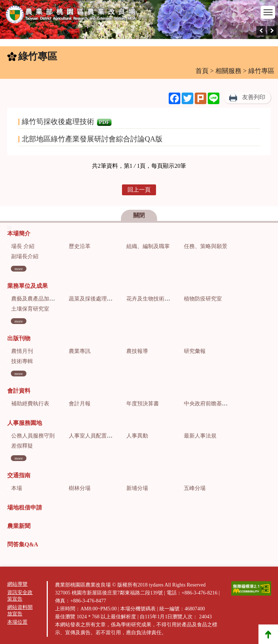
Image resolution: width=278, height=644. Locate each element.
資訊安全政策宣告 (20, 596)
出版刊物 (19, 338)
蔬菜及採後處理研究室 (96, 299)
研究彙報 (195, 351)
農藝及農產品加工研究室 (41, 299)
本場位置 (17, 622)
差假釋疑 (22, 446)
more (19, 269)
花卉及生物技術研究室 (153, 299)
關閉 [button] (139, 215)
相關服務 (228, 71)
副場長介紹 (25, 256)
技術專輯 (22, 361)
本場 (17, 488)
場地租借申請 (25, 507)
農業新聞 (19, 526)
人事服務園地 (25, 423)
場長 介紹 (23, 246)
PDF (104, 122)
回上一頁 (139, 190)
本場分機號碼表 (138, 609)
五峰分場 (195, 488)
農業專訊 (80, 351)
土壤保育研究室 (30, 309)
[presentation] (261, 31)
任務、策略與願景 (206, 246)
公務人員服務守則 (33, 436)
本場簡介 (19, 233)
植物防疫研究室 (203, 299)
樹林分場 (80, 488)
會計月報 (80, 404)
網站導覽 (17, 584)
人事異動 (137, 436)
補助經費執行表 (30, 404)
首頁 (202, 71)
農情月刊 (22, 351)
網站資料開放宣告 (20, 611)
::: (4, 58)
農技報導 (137, 351)
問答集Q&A (23, 544)
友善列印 (254, 97)
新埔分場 (137, 488)
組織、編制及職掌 (148, 246)
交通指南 (19, 475)
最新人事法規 (200, 436)
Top (268, 634)
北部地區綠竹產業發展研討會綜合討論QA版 (92, 139)
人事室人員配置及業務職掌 (101, 436)
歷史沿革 (80, 246)
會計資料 (19, 391)
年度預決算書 (143, 404)
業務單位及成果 (28, 286)
